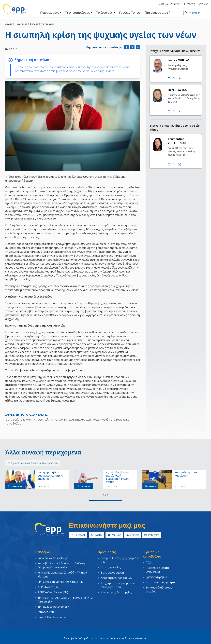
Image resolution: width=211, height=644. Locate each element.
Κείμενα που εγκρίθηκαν (161, 580)
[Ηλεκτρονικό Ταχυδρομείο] (169, 78)
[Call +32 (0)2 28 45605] (175, 78)
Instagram (152, 535)
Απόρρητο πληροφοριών (117, 576)
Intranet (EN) (46, 608)
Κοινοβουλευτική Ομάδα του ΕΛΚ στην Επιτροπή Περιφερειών (62, 565)
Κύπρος (34, 24)
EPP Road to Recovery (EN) (54, 603)
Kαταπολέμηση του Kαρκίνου (187, 474)
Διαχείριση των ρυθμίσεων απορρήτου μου (118, 583)
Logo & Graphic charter (52, 612)
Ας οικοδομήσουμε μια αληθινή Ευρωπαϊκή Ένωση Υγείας (118, 477)
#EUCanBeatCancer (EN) (53, 589)
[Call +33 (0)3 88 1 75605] (180, 78)
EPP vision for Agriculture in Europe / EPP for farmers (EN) (66, 596)
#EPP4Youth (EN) (48, 585)
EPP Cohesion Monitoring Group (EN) (61, 580)
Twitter (96, 535)
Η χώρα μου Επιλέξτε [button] (170, 4)
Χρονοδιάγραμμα (156, 576)
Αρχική (9, 24)
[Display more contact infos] (185, 78)
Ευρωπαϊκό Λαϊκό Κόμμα (53, 558)
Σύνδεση (189, 4)
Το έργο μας (21, 24)
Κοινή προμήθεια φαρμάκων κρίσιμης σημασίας (50, 476)
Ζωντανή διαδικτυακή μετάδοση (160, 587)
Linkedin (133, 535)
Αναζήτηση (193, 13)
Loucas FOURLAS (179, 60)
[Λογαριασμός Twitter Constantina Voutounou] (180, 164)
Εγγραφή (203, 4)
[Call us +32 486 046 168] (175, 164)
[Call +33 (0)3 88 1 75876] (180, 111)
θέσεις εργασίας (111, 567)
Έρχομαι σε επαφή (112, 571)
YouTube (114, 535)
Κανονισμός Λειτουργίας (116, 589)
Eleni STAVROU (178, 90)
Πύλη (149, 562)
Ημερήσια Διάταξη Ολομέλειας (157, 569)
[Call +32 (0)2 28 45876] (175, 111)
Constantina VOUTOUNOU (177, 141)
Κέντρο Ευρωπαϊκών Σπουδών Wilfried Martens (62, 573)
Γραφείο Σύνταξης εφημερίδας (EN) (120, 560)
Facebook (78, 535)
